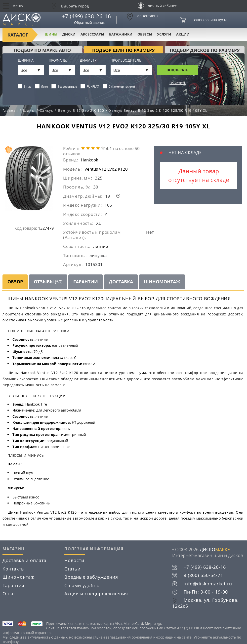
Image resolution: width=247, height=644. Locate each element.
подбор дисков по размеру (205, 50)
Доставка (121, 282)
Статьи (72, 569)
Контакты (14, 569)
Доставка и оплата (24, 560)
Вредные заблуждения (91, 577)
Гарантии (86, 282)
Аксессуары (92, 34)
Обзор (15, 282)
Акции (183, 34)
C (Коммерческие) (119, 86)
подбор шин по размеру (123, 50)
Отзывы (48, 282)
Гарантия (13, 585)
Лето (42, 86)
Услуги (164, 34)
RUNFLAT (90, 86)
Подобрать (177, 70)
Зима (25, 86)
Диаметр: (89, 60)
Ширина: (26, 60)
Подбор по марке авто (42, 50)
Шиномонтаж (162, 282)
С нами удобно (82, 585)
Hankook (89, 160)
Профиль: (58, 60)
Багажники (121, 34)
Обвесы (145, 34)
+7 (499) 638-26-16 (86, 16)
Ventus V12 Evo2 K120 (106, 169)
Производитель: (126, 60)
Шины (51, 34)
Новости (74, 560)
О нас (9, 594)
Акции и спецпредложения (96, 594)
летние (101, 246)
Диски (69, 34)
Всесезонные (64, 86)
